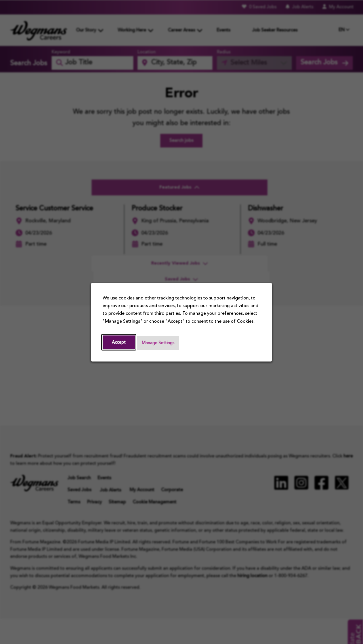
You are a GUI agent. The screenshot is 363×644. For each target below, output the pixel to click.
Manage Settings (160, 343)
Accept (119, 342)
